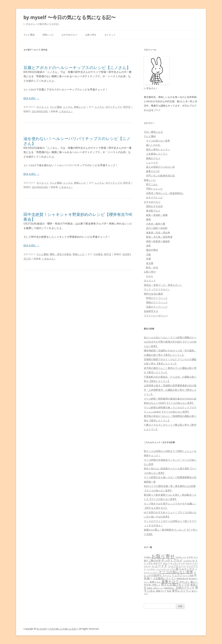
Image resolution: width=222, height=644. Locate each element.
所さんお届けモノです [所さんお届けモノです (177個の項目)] (175, 585)
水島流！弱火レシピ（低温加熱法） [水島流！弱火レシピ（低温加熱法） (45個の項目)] (161, 588)
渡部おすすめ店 (154, 206)
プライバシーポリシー (156, 316)
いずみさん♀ (66, 111)
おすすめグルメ (69, 35)
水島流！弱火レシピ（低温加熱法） (165, 193)
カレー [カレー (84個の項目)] (166, 563)
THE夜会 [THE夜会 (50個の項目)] (147, 557)
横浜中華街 (152, 250)
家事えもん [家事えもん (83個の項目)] (155, 582)
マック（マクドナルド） (157, 289)
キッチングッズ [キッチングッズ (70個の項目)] (178, 563)
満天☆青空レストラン (158, 149)
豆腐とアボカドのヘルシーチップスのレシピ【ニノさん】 (77, 67)
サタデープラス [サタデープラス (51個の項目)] (192, 563)
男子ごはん (152, 184)
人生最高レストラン (157, 154)
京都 (148, 259)
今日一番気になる (153, 132)
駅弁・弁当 (152, 267)
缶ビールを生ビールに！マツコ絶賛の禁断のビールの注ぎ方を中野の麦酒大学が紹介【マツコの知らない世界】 (170, 342)
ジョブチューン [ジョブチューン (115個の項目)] (177, 566)
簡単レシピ (48, 35)
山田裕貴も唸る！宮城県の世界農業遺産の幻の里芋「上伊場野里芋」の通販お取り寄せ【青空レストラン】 (170, 390)
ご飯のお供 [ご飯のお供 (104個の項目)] (155, 560)
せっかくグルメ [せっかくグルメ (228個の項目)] (172, 560)
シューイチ (152, 162)
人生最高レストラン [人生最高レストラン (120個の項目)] (165, 578)
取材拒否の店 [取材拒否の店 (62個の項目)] (182, 579)
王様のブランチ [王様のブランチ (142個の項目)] (185, 588)
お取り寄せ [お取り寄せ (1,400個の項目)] (163, 556)
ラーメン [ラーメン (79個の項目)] (167, 575)
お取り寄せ (91, 35)
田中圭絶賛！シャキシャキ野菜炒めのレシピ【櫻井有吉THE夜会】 (78, 217)
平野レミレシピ (154, 189)
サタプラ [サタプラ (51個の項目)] (147, 566)
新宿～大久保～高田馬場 (159, 237)
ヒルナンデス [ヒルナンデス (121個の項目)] (187, 569)
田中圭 (127, 107)
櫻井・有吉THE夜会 (61, 254)
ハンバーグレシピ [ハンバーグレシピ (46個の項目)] (163, 569)
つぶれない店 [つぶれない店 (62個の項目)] (189, 561)
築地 (148, 219)
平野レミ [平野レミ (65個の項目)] (156, 585)
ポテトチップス (114, 107)
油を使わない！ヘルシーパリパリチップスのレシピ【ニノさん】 (77, 141)
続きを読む (31, 98)
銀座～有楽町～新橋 (157, 215)
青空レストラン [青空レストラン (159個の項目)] (182, 591)
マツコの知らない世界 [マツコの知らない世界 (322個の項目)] (176, 572)
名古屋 (150, 263)
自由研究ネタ (151, 311)
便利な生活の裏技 (153, 294)
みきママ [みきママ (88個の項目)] (158, 563)
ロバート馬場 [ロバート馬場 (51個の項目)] (188, 576)
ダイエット (110, 35)
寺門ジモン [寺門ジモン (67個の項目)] (185, 582)
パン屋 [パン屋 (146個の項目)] (174, 569)
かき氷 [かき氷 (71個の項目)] (190, 557)
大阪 (148, 254)
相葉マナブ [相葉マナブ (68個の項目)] (161, 591)
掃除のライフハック (157, 302)
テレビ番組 (29, 35)
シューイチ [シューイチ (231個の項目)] (159, 566)
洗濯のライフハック (157, 307)
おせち (150, 276)
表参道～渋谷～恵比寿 (158, 232)
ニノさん (68, 107)
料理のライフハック (157, 298)
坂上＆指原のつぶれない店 (160, 167)
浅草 (148, 246)
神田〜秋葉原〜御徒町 (158, 241)
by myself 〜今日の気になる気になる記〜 (70, 17)
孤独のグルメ (153, 158)
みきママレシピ (154, 197)
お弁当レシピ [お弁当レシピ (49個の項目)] (181, 557)
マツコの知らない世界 (158, 141)
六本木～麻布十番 (156, 224)
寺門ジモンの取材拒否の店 (160, 176)
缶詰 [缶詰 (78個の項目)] (169, 591)
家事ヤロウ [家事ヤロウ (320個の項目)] (170, 581)
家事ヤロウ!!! (153, 171)
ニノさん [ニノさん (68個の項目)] (151, 569)
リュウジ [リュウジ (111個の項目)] (177, 575)
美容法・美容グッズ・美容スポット (163, 285)
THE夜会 (98, 254)
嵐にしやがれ (153, 145)
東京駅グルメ (153, 211)
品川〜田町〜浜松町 (157, 228)
